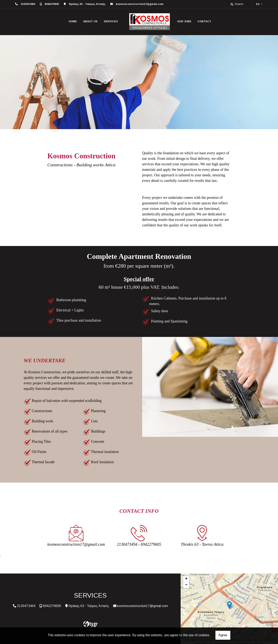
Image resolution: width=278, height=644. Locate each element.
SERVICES (111, 21)
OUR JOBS (184, 21)
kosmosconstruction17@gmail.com (140, 4)
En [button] (258, 4)
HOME (73, 21)
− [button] (186, 585)
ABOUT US (90, 21)
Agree (223, 635)
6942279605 (52, 4)
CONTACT (204, 21)
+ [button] (186, 579)
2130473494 (28, 4)
